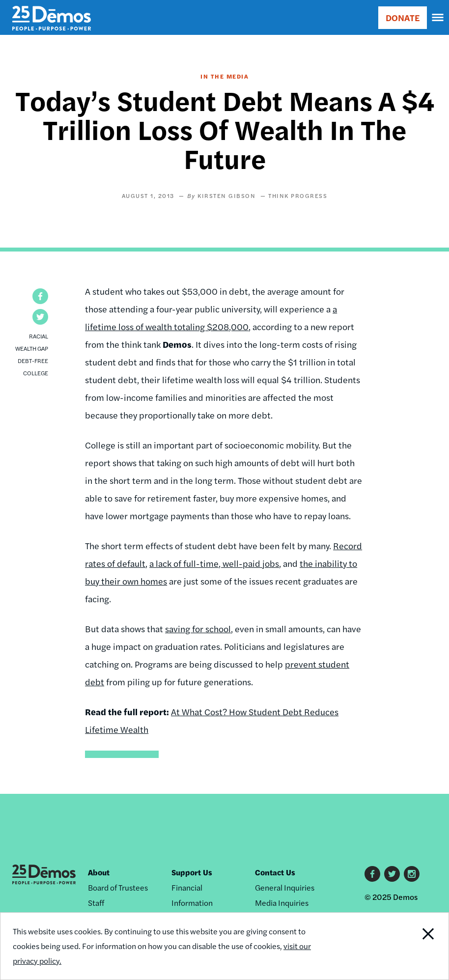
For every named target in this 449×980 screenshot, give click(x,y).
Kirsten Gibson (226, 196)
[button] (40, 296)
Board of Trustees (118, 887)
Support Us (192, 872)
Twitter (392, 874)
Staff (96, 903)
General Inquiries (285, 887)
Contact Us (275, 872)
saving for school (198, 629)
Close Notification (406, 946)
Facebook (372, 874)
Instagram (412, 874)
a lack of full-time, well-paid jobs (214, 563)
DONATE (403, 17)
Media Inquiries (282, 903)
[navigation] (438, 18)
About (99, 872)
